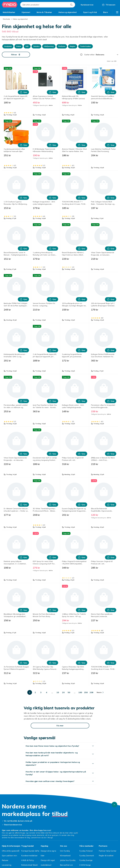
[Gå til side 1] (30, 692)
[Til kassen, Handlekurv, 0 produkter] (109, 5)
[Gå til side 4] (47, 692)
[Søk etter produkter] (71, 5)
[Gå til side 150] (86, 692)
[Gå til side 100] (80, 692)
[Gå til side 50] (69, 692)
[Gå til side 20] (63, 692)
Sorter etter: (90, 55)
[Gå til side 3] (41, 692)
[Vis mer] (60, 726)
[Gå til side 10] (58, 692)
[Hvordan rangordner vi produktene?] (81, 55)
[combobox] (48, 5)
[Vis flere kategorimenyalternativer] (117, 12)
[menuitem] (9, 12)
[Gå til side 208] (92, 692)
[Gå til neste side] (100, 692)
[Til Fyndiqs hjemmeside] (10, 5)
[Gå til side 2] (35, 692)
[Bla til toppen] (114, 805)
